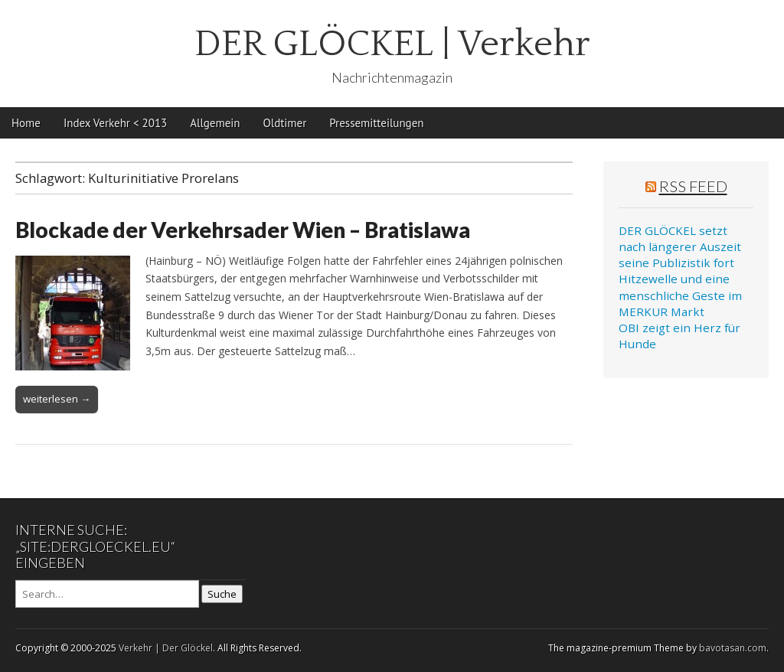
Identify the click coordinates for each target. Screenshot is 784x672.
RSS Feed (693, 186)
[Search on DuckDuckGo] (107, 594)
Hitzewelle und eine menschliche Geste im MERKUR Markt (680, 295)
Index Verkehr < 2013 (115, 123)
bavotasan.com (733, 648)
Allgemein (215, 123)
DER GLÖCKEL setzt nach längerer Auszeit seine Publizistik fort (680, 247)
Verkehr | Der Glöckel (166, 648)
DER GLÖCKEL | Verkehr (392, 44)
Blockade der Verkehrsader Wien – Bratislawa (243, 230)
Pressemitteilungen (376, 123)
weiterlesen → (57, 399)
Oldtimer (285, 123)
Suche (222, 594)
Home (26, 123)
